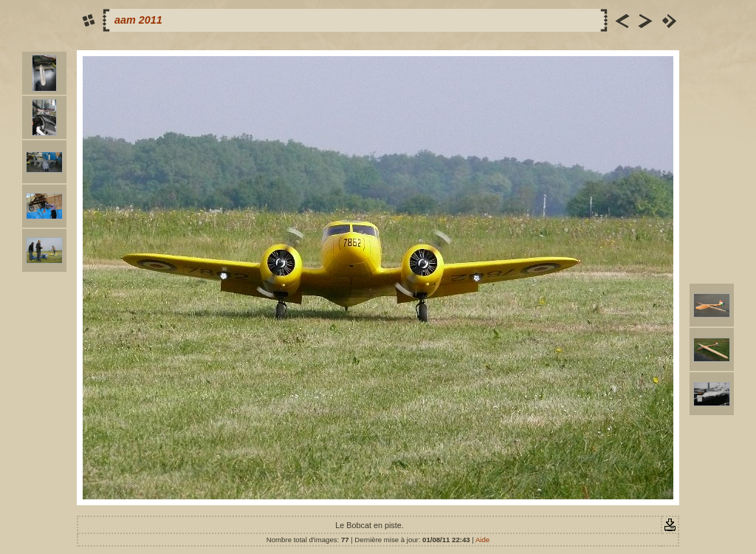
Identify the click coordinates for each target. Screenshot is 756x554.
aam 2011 (138, 20)
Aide (482, 540)
